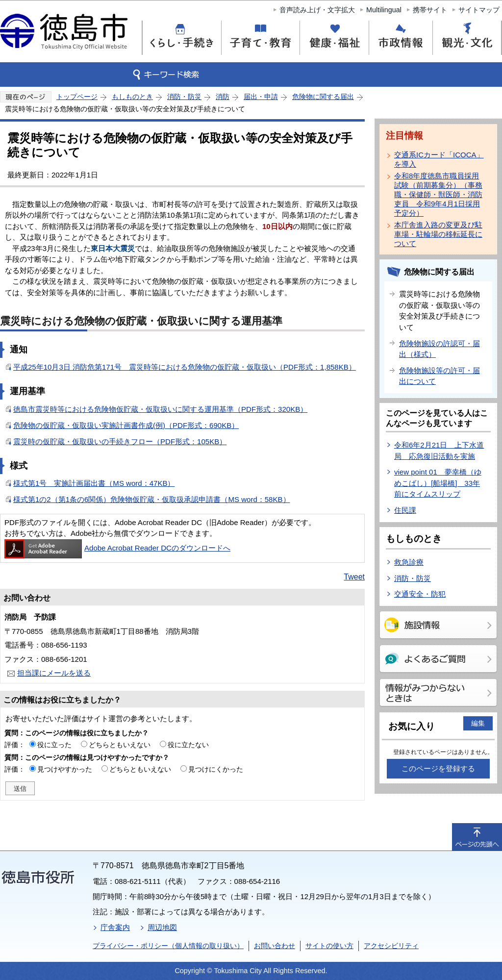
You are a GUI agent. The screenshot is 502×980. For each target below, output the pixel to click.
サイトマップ (479, 10)
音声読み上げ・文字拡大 (317, 10)
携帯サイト (430, 10)
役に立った (54, 745)
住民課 (405, 510)
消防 (223, 97)
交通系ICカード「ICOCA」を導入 (439, 159)
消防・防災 (184, 97)
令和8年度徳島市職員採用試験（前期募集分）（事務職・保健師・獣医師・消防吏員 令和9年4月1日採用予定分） (438, 194)
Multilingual (384, 10)
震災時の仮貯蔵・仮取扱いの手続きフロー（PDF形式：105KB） (120, 441)
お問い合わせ (275, 946)
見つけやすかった (65, 769)
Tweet (354, 577)
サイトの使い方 (329, 946)
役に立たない (188, 745)
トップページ (77, 97)
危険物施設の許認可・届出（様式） (439, 349)
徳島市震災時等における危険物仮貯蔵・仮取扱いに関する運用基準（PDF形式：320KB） (160, 409)
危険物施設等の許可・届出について (439, 376)
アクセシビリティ (391, 946)
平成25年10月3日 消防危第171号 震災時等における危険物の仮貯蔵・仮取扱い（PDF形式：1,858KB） (185, 367)
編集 (478, 723)
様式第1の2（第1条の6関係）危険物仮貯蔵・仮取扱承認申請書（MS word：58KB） (152, 499)
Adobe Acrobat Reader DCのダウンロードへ (117, 548)
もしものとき (132, 97)
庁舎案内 (115, 927)
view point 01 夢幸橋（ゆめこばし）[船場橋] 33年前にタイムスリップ (438, 483)
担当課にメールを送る (54, 673)
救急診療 (409, 562)
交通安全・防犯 (420, 594)
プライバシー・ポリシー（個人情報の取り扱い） (168, 946)
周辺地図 (162, 927)
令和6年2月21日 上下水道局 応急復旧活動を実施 (439, 451)
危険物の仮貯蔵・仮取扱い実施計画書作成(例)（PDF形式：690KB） (126, 425)
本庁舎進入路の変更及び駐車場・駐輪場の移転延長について (438, 234)
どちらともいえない (120, 745)
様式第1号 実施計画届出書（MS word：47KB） (94, 483)
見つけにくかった (216, 769)
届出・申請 (261, 97)
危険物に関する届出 (323, 97)
